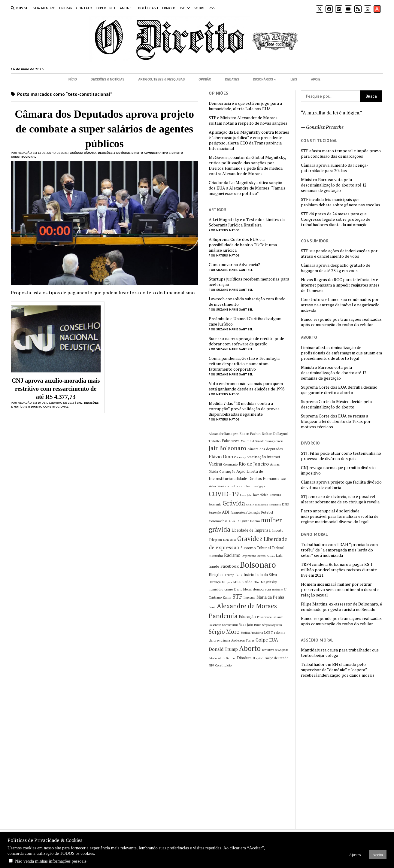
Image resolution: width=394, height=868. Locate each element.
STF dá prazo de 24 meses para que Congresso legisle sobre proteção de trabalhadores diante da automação (336, 219)
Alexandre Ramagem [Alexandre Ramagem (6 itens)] (224, 434)
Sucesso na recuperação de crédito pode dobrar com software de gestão (246, 341)
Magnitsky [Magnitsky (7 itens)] (269, 582)
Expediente (106, 8)
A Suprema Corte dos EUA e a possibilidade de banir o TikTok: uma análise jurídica (243, 245)
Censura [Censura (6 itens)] (275, 495)
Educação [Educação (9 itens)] (247, 617)
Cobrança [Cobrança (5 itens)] (240, 457)
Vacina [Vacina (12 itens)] (215, 464)
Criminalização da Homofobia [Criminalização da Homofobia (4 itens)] (264, 505)
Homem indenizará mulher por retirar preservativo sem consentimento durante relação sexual (340, 590)
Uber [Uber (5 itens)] (257, 582)
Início (72, 79)
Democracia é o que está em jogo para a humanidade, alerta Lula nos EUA (245, 106)
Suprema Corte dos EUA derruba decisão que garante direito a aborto (339, 390)
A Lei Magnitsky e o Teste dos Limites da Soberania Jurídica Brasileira (247, 222)
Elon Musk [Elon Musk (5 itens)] (230, 540)
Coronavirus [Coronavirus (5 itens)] (230, 625)
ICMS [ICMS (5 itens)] (285, 504)
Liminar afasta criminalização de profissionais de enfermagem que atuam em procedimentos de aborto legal (341, 353)
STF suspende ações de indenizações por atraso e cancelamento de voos (339, 253)
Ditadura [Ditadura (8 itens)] (244, 658)
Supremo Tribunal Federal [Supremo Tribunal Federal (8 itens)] (262, 548)
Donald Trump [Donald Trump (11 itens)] (223, 649)
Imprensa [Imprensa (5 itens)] (249, 598)
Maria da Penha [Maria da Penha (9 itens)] (270, 597)
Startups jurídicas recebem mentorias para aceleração (249, 282)
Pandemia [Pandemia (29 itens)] (223, 616)
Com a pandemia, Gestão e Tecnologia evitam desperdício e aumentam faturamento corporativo (244, 364)
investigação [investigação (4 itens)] (259, 486)
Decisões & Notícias (108, 79)
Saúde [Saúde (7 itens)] (247, 582)
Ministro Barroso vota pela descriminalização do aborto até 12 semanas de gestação (334, 185)
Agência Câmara (83, 153)
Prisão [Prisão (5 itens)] (233, 521)
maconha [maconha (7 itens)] (216, 555)
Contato (84, 8)
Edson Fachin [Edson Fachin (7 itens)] (250, 434)
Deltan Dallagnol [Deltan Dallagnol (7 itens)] (275, 434)
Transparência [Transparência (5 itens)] (274, 441)
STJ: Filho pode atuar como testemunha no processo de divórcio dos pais (341, 456)
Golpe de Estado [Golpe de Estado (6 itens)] (276, 658)
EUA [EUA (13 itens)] (274, 640)
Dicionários (263, 79)
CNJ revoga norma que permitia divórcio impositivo (338, 470)
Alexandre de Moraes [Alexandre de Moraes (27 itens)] (247, 606)
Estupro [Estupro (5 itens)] (227, 582)
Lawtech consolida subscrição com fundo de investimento (247, 302)
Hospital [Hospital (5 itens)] (258, 658)
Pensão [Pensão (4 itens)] (271, 556)
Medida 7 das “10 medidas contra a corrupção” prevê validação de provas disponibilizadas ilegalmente (244, 409)
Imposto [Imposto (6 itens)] (277, 530)
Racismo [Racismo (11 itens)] (232, 555)
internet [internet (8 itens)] (274, 457)
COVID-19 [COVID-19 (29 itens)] (224, 494)
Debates (232, 79)
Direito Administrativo (150, 153)
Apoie (315, 79)
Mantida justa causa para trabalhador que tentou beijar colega (340, 653)
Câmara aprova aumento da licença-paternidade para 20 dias (335, 168)
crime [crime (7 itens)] (229, 589)
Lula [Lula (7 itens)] (279, 555)
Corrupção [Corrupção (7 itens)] (227, 471)
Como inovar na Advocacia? (234, 265)
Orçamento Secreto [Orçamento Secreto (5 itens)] (254, 556)
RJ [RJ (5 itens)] (285, 589)
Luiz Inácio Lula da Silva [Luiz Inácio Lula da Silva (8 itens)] (256, 575)
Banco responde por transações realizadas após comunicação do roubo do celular (341, 322)
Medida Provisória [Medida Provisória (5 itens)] (252, 633)
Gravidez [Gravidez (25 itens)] (250, 539)
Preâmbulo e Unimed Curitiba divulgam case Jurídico (245, 321)
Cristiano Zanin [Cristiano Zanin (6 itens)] (220, 597)
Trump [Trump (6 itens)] (229, 575)
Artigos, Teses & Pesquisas (161, 79)
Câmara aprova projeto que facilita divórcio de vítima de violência (341, 485)
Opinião (205, 79)
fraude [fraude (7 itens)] (214, 566)
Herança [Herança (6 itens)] (215, 582)
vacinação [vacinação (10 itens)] (257, 457)
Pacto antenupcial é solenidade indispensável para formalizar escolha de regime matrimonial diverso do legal (340, 516)
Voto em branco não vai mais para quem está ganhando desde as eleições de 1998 (247, 386)
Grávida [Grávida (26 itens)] (234, 503)
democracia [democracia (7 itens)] (262, 589)
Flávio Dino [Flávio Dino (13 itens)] (221, 457)
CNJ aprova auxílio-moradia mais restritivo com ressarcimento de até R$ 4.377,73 (56, 389)
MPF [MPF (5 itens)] (211, 665)
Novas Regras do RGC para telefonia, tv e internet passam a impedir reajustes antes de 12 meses (340, 285)
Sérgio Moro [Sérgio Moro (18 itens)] (224, 632)
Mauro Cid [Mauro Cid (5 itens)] (247, 441)
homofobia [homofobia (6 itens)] (261, 495)
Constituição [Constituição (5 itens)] (223, 665)
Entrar (66, 8)
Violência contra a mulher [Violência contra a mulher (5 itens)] (234, 486)
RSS (212, 8)
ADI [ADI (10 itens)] (226, 512)
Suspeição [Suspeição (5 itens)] (215, 513)
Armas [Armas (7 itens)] (275, 464)
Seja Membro (44, 8)
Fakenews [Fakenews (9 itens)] (231, 441)
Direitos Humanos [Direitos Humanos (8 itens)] (264, 479)
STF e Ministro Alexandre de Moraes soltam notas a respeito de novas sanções (248, 120)
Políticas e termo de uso (162, 8)
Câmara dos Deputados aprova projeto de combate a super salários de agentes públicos (104, 129)
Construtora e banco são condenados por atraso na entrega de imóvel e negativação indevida (340, 305)
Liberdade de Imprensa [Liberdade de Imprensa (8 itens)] (251, 530)
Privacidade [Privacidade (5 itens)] (264, 617)
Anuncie (127, 8)
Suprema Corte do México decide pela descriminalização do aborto (336, 404)
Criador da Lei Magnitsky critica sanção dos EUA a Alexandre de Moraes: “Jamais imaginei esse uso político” (247, 188)
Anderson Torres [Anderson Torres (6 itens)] (243, 640)
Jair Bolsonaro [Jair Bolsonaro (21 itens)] (227, 448)
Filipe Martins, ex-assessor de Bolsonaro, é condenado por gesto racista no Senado (341, 607)
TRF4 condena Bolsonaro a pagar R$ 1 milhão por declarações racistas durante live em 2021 (339, 570)
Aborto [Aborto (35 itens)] (250, 648)
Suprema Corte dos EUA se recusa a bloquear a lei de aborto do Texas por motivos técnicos (336, 421)
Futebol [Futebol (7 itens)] (267, 512)
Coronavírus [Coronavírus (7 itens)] (218, 521)
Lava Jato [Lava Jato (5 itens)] (246, 495)
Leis (294, 79)
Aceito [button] (378, 855)
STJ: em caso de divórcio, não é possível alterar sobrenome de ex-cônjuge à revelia (340, 499)
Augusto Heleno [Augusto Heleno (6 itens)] (249, 521)
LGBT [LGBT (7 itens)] (269, 632)
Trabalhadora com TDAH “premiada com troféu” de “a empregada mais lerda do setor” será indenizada (339, 550)
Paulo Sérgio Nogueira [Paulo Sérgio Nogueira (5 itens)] (268, 625)
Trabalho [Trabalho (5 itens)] (215, 441)
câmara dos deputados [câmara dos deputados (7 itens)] (265, 449)
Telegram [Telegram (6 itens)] (215, 540)
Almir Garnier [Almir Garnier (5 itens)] (227, 658)
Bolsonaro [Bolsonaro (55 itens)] (258, 565)
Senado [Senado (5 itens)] (260, 441)
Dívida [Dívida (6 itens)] (213, 472)
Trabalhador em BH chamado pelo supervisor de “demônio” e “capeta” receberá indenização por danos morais (338, 670)
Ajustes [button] (355, 855)
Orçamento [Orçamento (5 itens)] (230, 464)
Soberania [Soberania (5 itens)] (215, 504)
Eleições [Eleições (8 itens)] (216, 575)
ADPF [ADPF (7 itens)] (237, 582)
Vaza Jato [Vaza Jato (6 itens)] (246, 625)
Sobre (199, 8)
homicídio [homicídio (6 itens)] (216, 589)
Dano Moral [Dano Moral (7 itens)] (243, 589)
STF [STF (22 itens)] (237, 596)
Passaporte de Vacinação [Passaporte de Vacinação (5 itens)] (245, 513)
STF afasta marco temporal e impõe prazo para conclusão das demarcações (341, 153)
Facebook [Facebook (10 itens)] (230, 566)
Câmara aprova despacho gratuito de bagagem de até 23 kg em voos (336, 268)
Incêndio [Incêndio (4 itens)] (277, 590)
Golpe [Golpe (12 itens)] (262, 640)
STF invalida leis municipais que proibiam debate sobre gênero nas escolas (341, 202)
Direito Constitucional (50, 407)
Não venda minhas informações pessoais (51, 861)
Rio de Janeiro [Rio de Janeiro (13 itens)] (254, 464)
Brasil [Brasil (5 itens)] (212, 607)
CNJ (80, 403)
